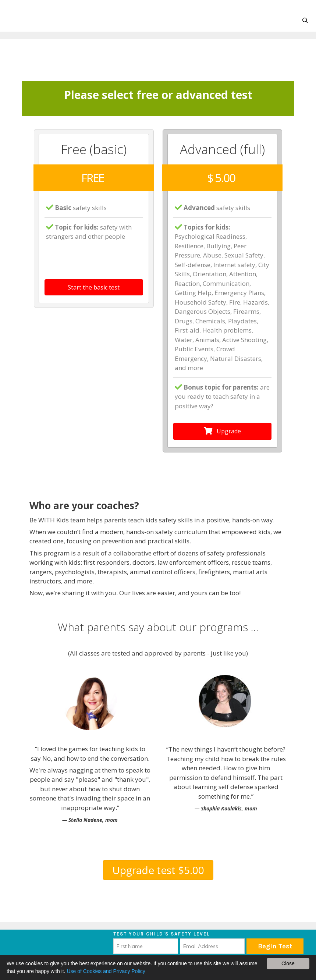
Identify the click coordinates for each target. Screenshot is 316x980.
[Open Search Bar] (305, 21)
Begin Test (275, 946)
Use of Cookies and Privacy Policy (106, 971)
